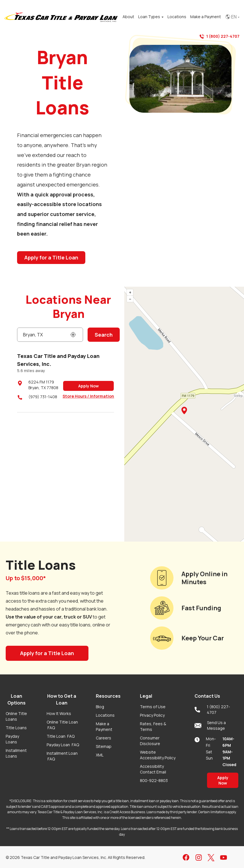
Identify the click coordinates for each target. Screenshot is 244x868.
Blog (100, 707)
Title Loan (61, 736)
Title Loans (16, 728)
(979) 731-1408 (43, 397)
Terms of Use (153, 707)
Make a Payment (104, 727)
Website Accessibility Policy (158, 755)
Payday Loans (12, 739)
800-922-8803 (154, 780)
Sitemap (104, 746)
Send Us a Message (210, 725)
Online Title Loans (16, 716)
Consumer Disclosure (150, 741)
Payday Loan (63, 745)
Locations (105, 715)
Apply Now (88, 386)
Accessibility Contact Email (153, 769)
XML (100, 755)
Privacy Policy (152, 715)
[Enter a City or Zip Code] (50, 335)
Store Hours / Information (88, 396)
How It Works (59, 713)
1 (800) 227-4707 (220, 36)
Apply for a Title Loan (51, 257)
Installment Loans (16, 753)
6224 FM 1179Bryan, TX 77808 (43, 385)
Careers (104, 738)
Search (104, 335)
